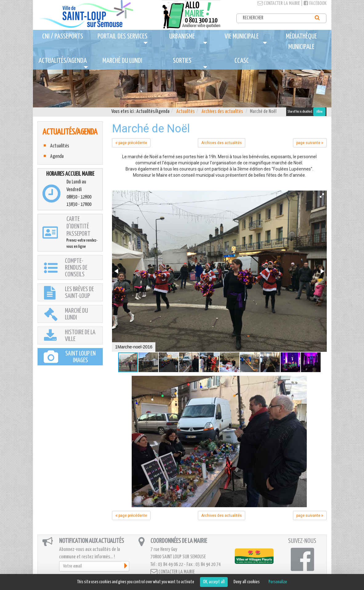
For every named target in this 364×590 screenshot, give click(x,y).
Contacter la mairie (279, 4)
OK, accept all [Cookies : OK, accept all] (214, 582)
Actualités (186, 112)
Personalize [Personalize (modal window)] (278, 582)
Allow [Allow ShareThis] (319, 112)
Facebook (315, 4)
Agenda (57, 157)
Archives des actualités (222, 112)
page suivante (310, 143)
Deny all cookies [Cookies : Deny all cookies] (247, 582)
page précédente (131, 143)
